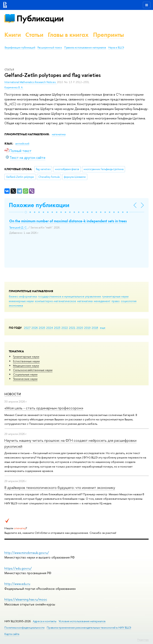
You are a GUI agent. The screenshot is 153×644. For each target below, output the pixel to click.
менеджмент (102, 301)
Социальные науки (25, 374)
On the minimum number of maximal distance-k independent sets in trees (68, 221)
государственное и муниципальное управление (69, 296)
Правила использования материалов (85, 48)
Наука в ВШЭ (116, 48)
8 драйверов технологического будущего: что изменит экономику (60, 487)
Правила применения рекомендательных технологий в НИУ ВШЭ (89, 628)
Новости (13, 394)
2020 (80, 328)
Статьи (34, 35)
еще (103, 328)
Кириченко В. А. (14, 87)
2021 (72, 328)
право (116, 301)
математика (85, 301)
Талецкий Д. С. (18, 228)
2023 (57, 328)
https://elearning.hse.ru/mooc (26, 599)
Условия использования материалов (82, 621)
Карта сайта (12, 634)
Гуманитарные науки (26, 356)
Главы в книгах (68, 35)
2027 (27, 328)
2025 (42, 328)
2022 (65, 328)
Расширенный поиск (50, 48)
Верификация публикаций (20, 48)
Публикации (40, 18)
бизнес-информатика (23, 296)
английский (22, 144)
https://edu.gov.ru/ (18, 568)
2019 (87, 328)
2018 (95, 328)
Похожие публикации (39, 205)
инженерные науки (21, 301)
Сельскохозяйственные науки (33, 370)
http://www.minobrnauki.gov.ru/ (27, 553)
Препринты (108, 35)
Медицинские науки (26, 366)
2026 (35, 328)
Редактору (143, 640)
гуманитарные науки (115, 296)
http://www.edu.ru (17, 584)
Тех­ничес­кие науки (25, 379)
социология (129, 301)
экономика (16, 305)
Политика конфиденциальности (24, 628)
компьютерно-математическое (55, 301)
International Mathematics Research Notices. (31, 82)
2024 (50, 328)
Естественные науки (26, 361)
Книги (13, 35)
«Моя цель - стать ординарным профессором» (44, 408)
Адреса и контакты (45, 621)
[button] (26, 212)
